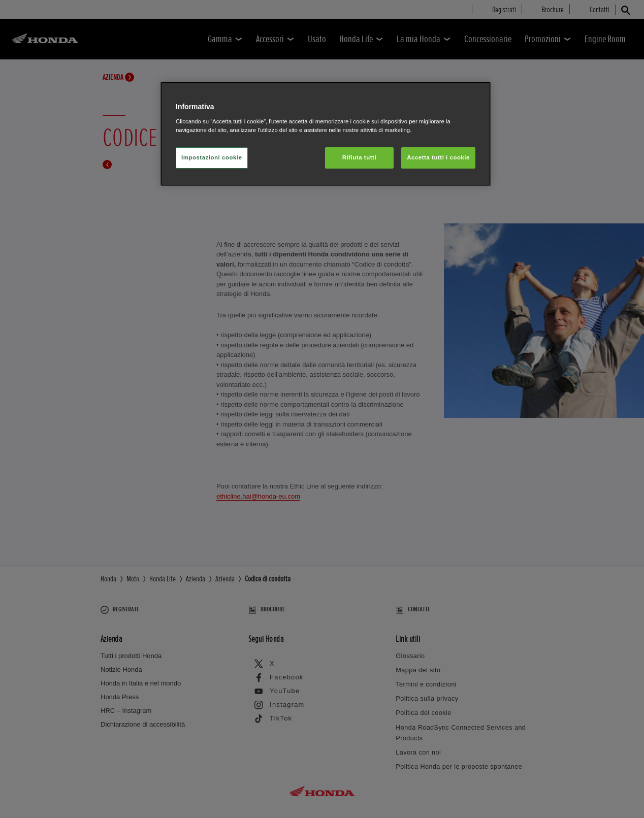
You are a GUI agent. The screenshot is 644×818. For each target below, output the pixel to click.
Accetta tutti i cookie (438, 157)
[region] (326, 134)
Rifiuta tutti (359, 157)
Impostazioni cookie (212, 157)
